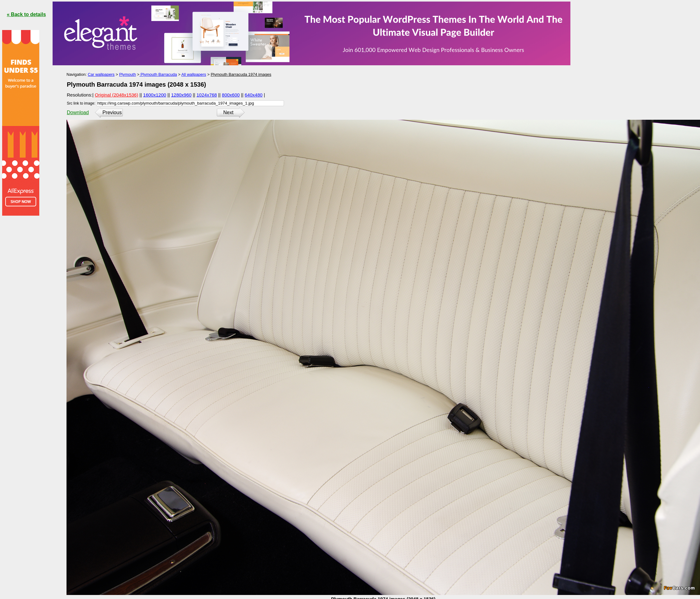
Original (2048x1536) (117, 95)
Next (228, 112)
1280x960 (181, 95)
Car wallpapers (101, 74)
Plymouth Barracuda (158, 74)
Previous (112, 112)
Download (78, 112)
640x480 (254, 95)
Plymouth (127, 74)
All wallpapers (194, 74)
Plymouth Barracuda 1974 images (241, 74)
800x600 (231, 95)
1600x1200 (155, 95)
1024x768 (207, 95)
